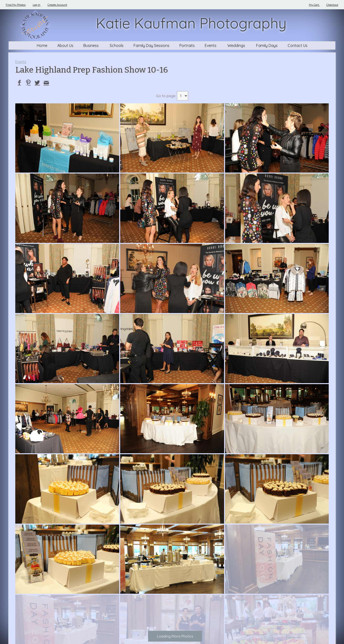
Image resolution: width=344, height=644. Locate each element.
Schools (117, 45)
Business (91, 45)
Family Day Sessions (151, 45)
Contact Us (298, 45)
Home (42, 45)
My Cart (314, 5)
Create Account (57, 5)
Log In (37, 5)
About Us (65, 45)
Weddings (237, 45)
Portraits (187, 45)
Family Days (267, 45)
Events (211, 45)
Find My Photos (16, 5)
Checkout (332, 5)
